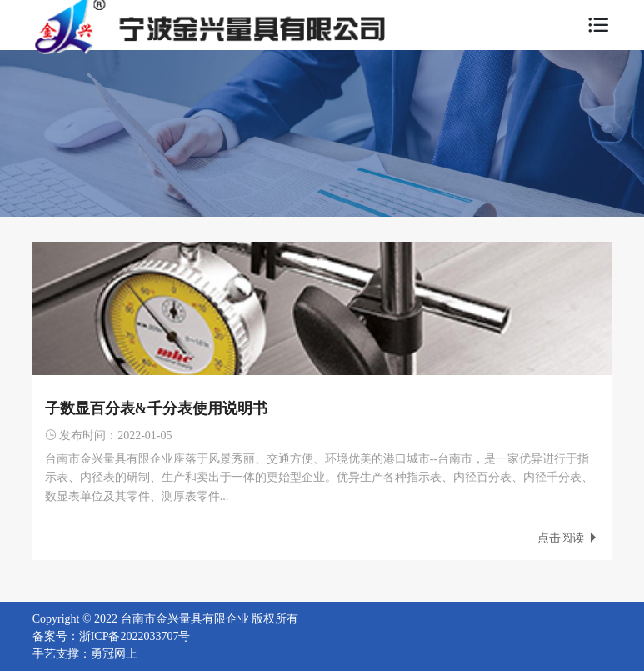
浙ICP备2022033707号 (135, 636)
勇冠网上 (114, 654)
